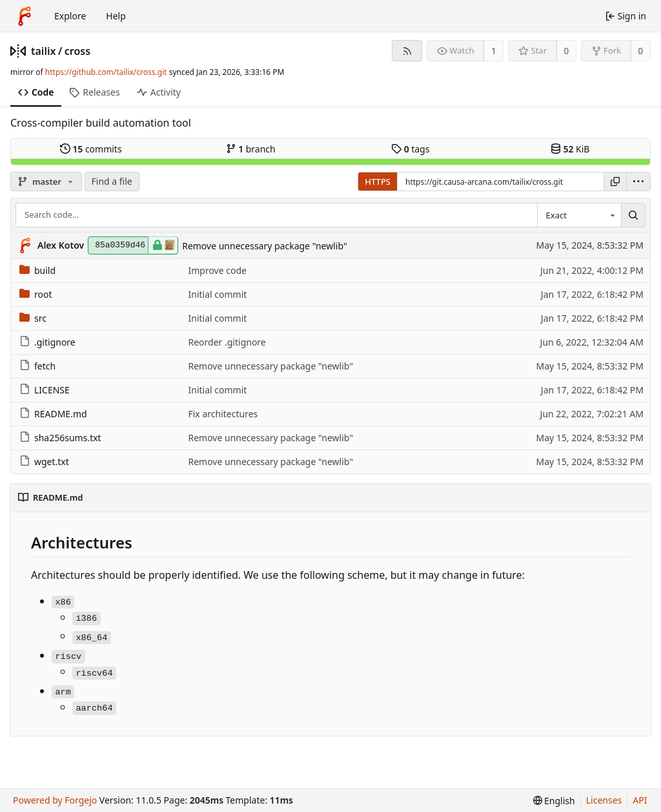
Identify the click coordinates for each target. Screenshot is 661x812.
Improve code (217, 270)
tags (410, 149)
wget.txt (44, 462)
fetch (37, 366)
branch (251, 149)
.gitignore (47, 342)
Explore (70, 16)
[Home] (25, 16)
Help (116, 16)
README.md (53, 414)
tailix (43, 51)
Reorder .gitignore (227, 342)
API (640, 800)
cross (77, 51)
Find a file (112, 181)
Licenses (604, 800)
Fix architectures (223, 414)
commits (91, 149)
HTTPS (378, 182)
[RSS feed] (407, 51)
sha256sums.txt (60, 438)
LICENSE (45, 390)
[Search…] (633, 215)
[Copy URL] (615, 182)
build (37, 270)
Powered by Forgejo (55, 800)
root (36, 294)
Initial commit (217, 294)
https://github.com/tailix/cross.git (106, 72)
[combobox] (579, 215)
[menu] (638, 182)
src (33, 318)
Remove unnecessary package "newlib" (264, 246)
